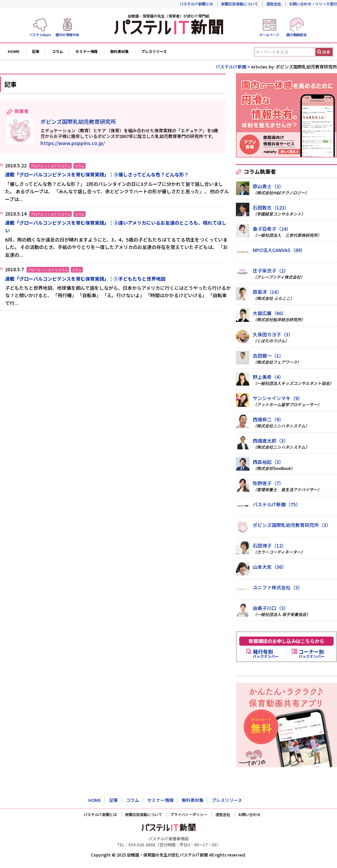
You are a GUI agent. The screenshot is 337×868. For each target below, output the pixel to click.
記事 (36, 51)
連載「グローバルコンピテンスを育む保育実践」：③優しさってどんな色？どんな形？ (97, 174)
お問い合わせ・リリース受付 (313, 4)
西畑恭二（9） (268, 419)
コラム (57, 51)
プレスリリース (154, 51)
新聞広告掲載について (240, 4)
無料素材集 (119, 51)
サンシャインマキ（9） (278, 398)
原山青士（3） (268, 186)
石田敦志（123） (271, 207)
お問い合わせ (249, 814)
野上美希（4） (268, 377)
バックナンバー (266, 654)
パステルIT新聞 (231, 67)
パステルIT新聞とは (196, 4)
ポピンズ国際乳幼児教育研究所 (78, 121)
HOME (14, 51)
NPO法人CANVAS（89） (279, 250)
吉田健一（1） (268, 356)
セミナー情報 (87, 51)
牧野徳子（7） (268, 483)
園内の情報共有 (67, 35)
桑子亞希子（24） (272, 229)
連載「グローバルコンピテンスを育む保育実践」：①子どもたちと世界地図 (85, 279)
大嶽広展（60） (270, 313)
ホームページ (269, 35)
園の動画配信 (297, 35)
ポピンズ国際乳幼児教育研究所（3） (292, 525)
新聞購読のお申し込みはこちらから (286, 641)
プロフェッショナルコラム (51, 166)
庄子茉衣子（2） (271, 271)
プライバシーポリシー (189, 814)
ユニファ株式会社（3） (278, 587)
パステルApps (40, 35)
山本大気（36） (270, 567)
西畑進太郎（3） (271, 441)
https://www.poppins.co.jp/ (73, 143)
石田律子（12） (270, 545)
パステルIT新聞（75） (277, 504)
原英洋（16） (267, 292)
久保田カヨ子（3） (273, 334)
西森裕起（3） (268, 462)
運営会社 (274, 4)
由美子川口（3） (271, 608)
